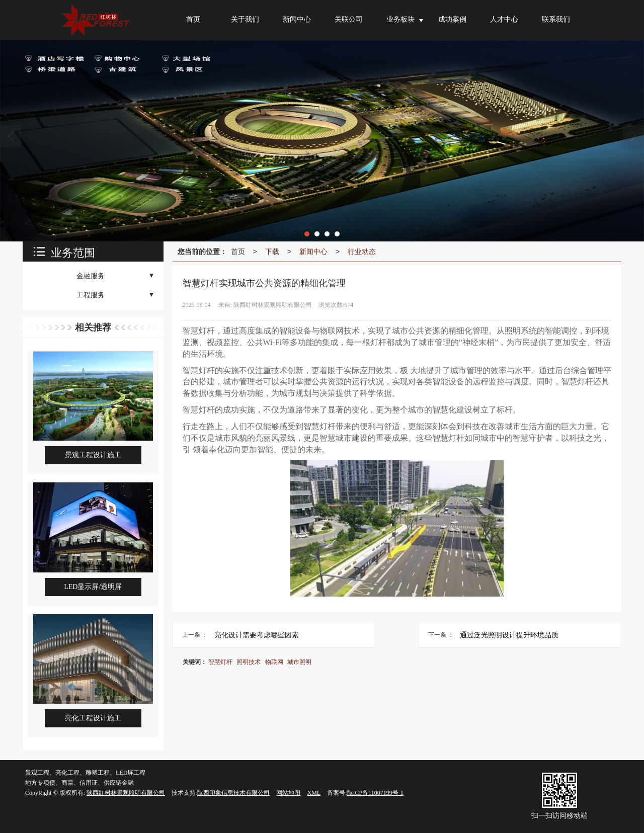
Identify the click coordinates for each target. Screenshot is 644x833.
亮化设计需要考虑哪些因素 (257, 635)
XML (314, 793)
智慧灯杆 (220, 662)
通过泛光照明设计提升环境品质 (509, 635)
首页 (238, 252)
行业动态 (362, 252)
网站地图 (288, 793)
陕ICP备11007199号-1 (375, 793)
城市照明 (299, 662)
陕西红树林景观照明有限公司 (126, 793)
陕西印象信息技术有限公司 (233, 793)
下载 (272, 252)
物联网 (274, 662)
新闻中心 (313, 252)
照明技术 (249, 662)
